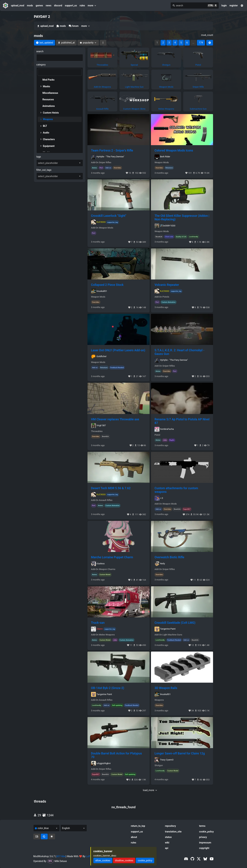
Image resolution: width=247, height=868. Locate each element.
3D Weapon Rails (166, 688)
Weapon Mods (162, 163)
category (41, 65)
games (39, 5)
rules (82, 5)
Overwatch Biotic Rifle (169, 557)
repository (170, 826)
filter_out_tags (44, 170)
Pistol (157, 435)
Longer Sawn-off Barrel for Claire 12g (180, 753)
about (134, 837)
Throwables (97, 431)
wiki (167, 843)
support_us (71, 5)
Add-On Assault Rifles (102, 500)
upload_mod (18, 5)
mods (30, 5)
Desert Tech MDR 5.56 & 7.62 (111, 488)
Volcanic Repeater (167, 285)
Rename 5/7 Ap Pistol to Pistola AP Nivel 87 (182, 421)
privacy (203, 837)
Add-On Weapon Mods (102, 228)
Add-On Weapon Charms (103, 569)
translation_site (173, 832)
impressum (205, 843)
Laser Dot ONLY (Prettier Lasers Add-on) (118, 350)
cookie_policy (206, 832)
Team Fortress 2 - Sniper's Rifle (112, 150)
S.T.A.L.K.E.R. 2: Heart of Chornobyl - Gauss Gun (179, 352)
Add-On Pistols (162, 297)
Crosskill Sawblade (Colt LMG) (175, 623)
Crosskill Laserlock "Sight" (109, 216)
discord (58, 5)
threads (40, 801)
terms (202, 826)
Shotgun (159, 765)
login (224, 5)
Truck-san (98, 623)
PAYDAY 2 (42, 17)
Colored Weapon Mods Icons (174, 150)
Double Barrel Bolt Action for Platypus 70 (117, 755)
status (168, 837)
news (48, 5)
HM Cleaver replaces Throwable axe (115, 419)
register (234, 5)
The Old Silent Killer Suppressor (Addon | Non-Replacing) (182, 218)
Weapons (159, 700)
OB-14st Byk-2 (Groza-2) (108, 688)
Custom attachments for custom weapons (176, 490)
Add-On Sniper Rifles (101, 163)
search (40, 51)
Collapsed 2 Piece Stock (107, 285)
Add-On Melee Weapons (103, 635)
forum (74, 26)
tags (39, 157)
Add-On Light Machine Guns (168, 635)
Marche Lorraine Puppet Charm (112, 557)
